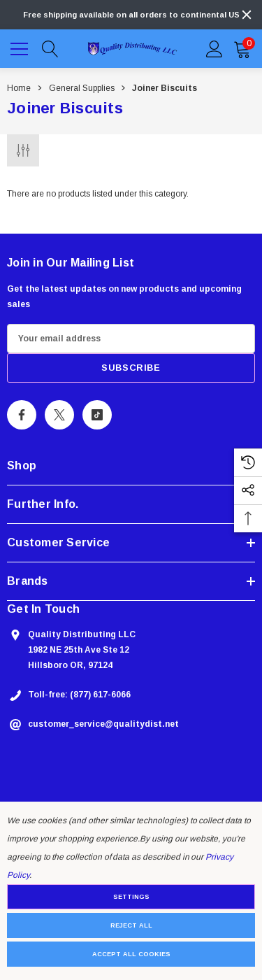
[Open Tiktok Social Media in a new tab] (97, 415)
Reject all (131, 925)
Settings (131, 897)
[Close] (247, 15)
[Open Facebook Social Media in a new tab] (22, 415)
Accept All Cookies (131, 954)
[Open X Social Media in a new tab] (59, 415)
